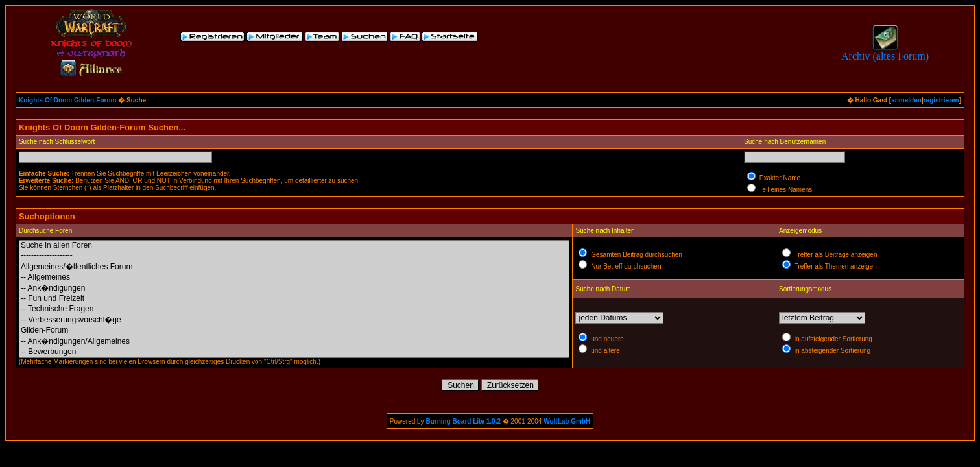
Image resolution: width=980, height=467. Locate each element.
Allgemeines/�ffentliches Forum (294, 267)
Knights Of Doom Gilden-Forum (68, 100)
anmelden (906, 100)
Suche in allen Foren (294, 245)
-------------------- (294, 255)
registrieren (941, 100)
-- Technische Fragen (294, 309)
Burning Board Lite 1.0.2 (463, 421)
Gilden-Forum (294, 330)
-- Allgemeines (294, 277)
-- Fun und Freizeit (294, 299)
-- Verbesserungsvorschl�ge (294, 320)
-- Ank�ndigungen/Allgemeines (294, 341)
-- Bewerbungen (294, 352)
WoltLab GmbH (567, 421)
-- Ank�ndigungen (294, 288)
